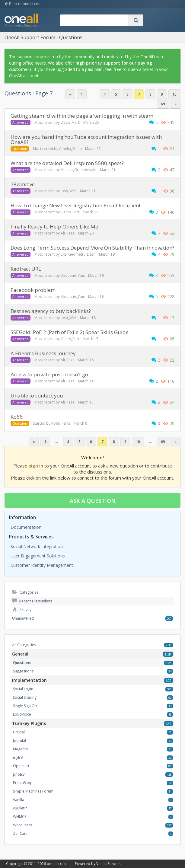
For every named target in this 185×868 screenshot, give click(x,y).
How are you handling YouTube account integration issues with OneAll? (86, 139)
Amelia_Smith (70, 149)
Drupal (19, 732)
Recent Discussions (32, 601)
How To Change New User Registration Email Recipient (76, 205)
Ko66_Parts (61, 423)
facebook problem (33, 290)
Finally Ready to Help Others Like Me (54, 227)
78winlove (23, 184)
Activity (22, 610)
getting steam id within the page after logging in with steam (82, 116)
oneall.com (56, 864)
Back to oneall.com (23, 4)
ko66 (17, 417)
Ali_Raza (68, 233)
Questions (22, 663)
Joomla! (19, 740)
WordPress (22, 825)
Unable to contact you (37, 396)
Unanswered (23, 618)
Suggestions (23, 671)
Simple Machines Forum (33, 791)
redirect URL (26, 269)
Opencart (21, 766)
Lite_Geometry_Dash (78, 254)
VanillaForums (108, 864)
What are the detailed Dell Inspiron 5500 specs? (67, 163)
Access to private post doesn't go (49, 374)
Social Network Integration (37, 546)
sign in (36, 466)
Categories (25, 592)
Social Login (23, 689)
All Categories (24, 645)
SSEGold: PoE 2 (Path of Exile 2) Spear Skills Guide (70, 332)
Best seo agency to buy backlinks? (51, 311)
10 (174, 94)
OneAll (21, 21)
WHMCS (20, 817)
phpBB (19, 774)
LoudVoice (22, 714)
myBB (18, 757)
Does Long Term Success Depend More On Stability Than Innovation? (92, 248)
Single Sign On (25, 706)
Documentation (26, 527)
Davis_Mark (70, 122)
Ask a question (93, 501)
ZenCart (20, 833)
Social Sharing (25, 697)
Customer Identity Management (42, 565)
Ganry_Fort (70, 212)
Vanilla (19, 800)
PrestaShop (23, 783)
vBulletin (20, 808)
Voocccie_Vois (73, 275)
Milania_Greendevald (79, 170)
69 (163, 104)
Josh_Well (69, 191)
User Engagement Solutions (38, 556)
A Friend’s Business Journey (43, 353)
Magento (21, 749)
